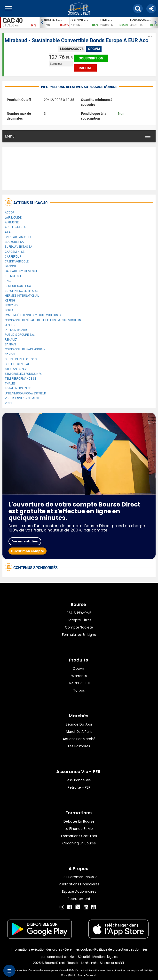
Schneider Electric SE (22, 359)
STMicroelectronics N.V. (23, 374)
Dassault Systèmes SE (21, 271)
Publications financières (79, 884)
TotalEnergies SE (18, 388)
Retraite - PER (79, 787)
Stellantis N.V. (16, 369)
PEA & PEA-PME (79, 613)
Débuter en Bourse (79, 821)
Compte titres (79, 620)
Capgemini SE (15, 252)
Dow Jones (138, 20)
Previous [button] (42, 23)
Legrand (11, 305)
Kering (10, 301)
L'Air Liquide (13, 218)
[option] (54, 22)
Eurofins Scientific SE (22, 291)
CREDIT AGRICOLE (17, 261)
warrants (79, 676)
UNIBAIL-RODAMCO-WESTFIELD (25, 393)
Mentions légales (105, 957)
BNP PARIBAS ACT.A (18, 237)
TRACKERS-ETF (79, 683)
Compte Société (79, 627)
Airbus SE (12, 222)
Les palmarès (79, 746)
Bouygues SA (14, 242)
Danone (11, 266)
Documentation (25, 541)
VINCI (9, 403)
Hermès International (22, 296)
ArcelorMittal (16, 227)
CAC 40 (12, 20)
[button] (138, 8)
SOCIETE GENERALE (18, 364)
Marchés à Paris (79, 732)
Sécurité (84, 957)
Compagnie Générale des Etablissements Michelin (43, 320)
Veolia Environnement (22, 398)
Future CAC (49, 20)
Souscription (91, 58)
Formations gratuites (79, 836)
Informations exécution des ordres (36, 949)
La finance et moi (79, 829)
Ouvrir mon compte (28, 551)
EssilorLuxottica (18, 286)
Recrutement (79, 899)
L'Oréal (10, 310)
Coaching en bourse (79, 843)
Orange (11, 325)
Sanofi (10, 354)
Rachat (85, 68)
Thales (10, 384)
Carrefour (13, 257)
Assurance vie (79, 780)
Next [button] (156, 23)
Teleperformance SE (21, 379)
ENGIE (9, 281)
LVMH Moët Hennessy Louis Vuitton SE (34, 315)
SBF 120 (77, 20)
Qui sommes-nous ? (79, 877)
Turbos (79, 690)
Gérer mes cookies (78, 949)
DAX (104, 20)
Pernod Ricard (16, 330)
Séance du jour (79, 724)
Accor (10, 212)
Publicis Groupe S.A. (20, 335)
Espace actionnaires (79, 891)
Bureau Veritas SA (19, 247)
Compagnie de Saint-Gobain (25, 349)
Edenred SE (13, 276)
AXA (8, 232)
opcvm (79, 669)
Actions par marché (79, 739)
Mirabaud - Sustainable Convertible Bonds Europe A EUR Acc (76, 40)
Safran (10, 344)
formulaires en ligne (79, 635)
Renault (11, 340)
